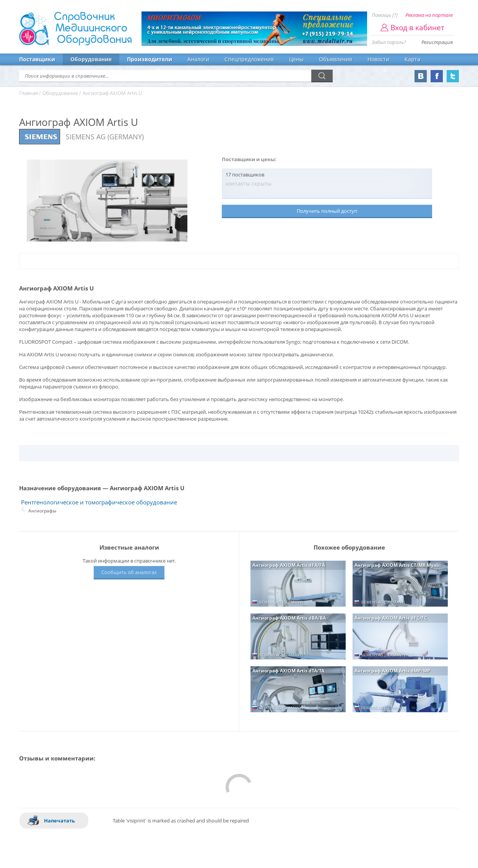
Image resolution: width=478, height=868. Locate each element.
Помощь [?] (385, 15)
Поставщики (37, 59)
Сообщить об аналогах (129, 572)
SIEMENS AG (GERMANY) (105, 137)
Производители (150, 59)
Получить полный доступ (327, 211)
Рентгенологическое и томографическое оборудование (99, 502)
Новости (378, 59)
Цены (296, 59)
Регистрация (437, 42)
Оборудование (91, 59)
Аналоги (198, 59)
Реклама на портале (429, 15)
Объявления (336, 59)
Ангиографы (42, 511)
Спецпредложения (249, 59)
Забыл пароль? (389, 42)
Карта (412, 59)
